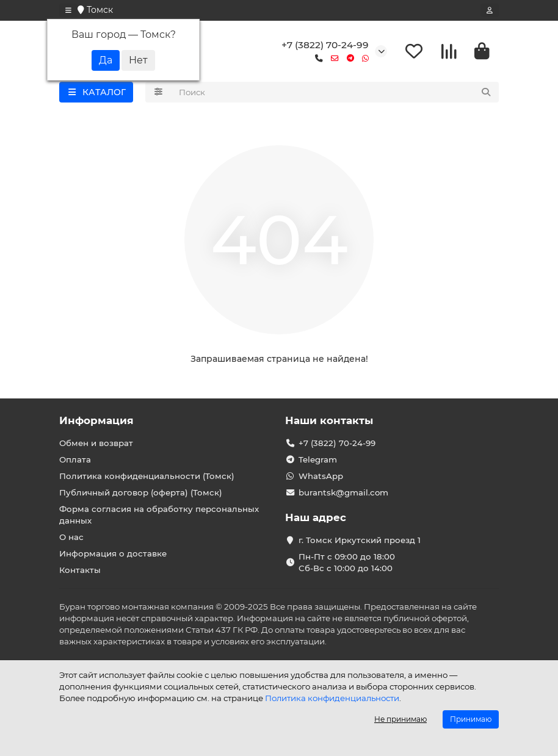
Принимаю (471, 719)
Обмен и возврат (96, 443)
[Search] (335, 92)
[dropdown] (68, 10)
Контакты (80, 570)
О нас (71, 537)
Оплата (75, 459)
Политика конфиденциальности (332, 698)
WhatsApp (321, 476)
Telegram (318, 459)
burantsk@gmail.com (343, 492)
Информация (96, 420)
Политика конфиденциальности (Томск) (147, 476)
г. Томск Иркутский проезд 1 (360, 540)
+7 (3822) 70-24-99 (325, 45)
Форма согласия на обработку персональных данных (159, 515)
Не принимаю (400, 719)
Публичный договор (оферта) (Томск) (141, 492)
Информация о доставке (113, 553)
